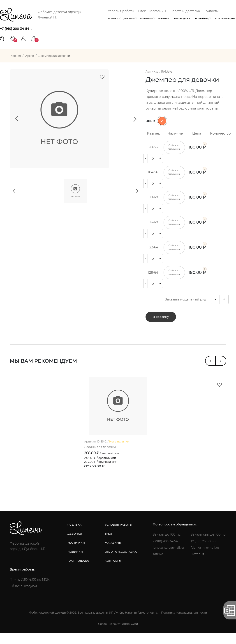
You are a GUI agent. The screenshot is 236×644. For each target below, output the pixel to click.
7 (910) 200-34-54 (165, 552)
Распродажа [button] (182, 18)
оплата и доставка (120, 563)
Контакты (211, 11)
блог (108, 545)
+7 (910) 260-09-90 (205, 552)
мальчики (76, 554)
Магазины (158, 11)
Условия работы (121, 11)
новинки (75, 563)
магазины (112, 554)
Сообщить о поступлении (174, 148)
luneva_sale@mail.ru (168, 559)
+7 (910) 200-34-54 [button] (16, 29)
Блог (142, 11)
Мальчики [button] (146, 18)
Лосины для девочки (102, 458)
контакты (112, 572)
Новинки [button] (163, 18)
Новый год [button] (202, 18)
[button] (23, 38)
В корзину (161, 319)
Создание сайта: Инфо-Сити (118, 635)
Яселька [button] (113, 18)
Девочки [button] (129, 18)
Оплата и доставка (185, 11)
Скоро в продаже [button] (224, 18)
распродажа (78, 572)
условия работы (118, 536)
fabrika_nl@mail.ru (205, 559)
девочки (74, 545)
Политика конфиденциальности (184, 624)
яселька (74, 536)
